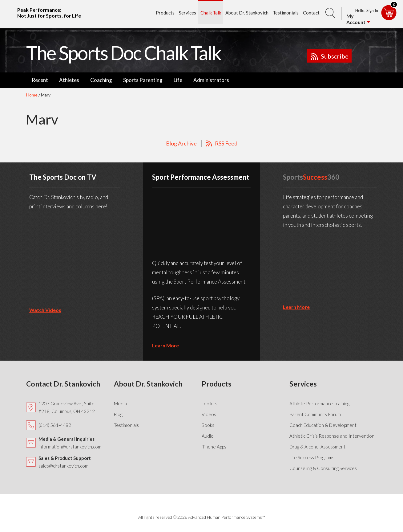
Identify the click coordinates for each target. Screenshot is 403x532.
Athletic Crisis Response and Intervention (332, 436)
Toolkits (210, 403)
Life (178, 80)
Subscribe (335, 56)
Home (32, 95)
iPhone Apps (214, 447)
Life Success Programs (312, 457)
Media (120, 403)
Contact (311, 13)
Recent (40, 80)
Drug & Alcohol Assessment (317, 447)
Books (208, 425)
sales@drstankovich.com (63, 466)
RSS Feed (226, 143)
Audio (208, 436)
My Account (356, 19)
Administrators (211, 80)
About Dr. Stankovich (247, 13)
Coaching (101, 80)
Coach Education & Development (323, 425)
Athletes (69, 80)
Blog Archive (181, 143)
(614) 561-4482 (55, 425)
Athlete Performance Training (319, 403)
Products (165, 13)
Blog (118, 414)
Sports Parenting (143, 80)
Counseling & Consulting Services (323, 468)
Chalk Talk (211, 13)
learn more (165, 345)
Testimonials (286, 13)
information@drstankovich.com (70, 447)
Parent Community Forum (315, 414)
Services (187, 13)
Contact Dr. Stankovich (63, 384)
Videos (209, 414)
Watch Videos (45, 310)
